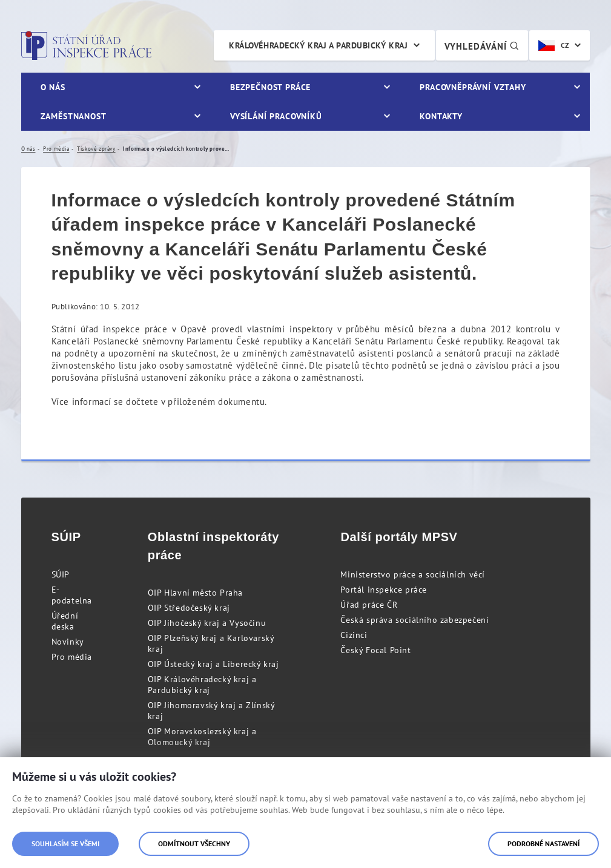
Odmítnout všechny (194, 843)
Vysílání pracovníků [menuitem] (276, 116)
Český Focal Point (375, 650)
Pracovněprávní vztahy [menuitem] (473, 87)
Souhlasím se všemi (65, 843)
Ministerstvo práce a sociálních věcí (413, 574)
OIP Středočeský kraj (189, 608)
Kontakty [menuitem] (441, 116)
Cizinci (354, 635)
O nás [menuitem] (53, 87)
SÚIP (61, 574)
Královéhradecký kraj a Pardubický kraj (318, 45)
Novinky (68, 642)
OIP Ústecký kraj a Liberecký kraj (213, 664)
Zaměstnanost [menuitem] (74, 116)
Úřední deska (65, 621)
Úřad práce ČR (369, 605)
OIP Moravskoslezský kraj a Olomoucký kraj (202, 737)
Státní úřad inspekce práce (86, 45)
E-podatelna (72, 595)
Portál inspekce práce (384, 590)
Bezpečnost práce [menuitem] (270, 87)
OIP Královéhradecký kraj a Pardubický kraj (202, 685)
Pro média (72, 657)
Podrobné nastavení (543, 843)
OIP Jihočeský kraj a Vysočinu (207, 623)
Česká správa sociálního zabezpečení (414, 620)
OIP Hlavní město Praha (195, 593)
